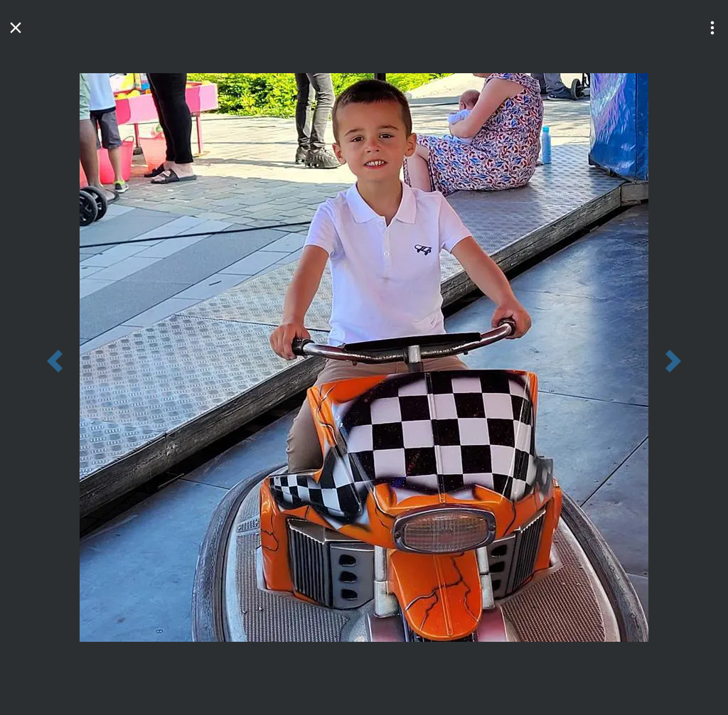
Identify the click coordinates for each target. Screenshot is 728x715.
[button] (712, 28)
